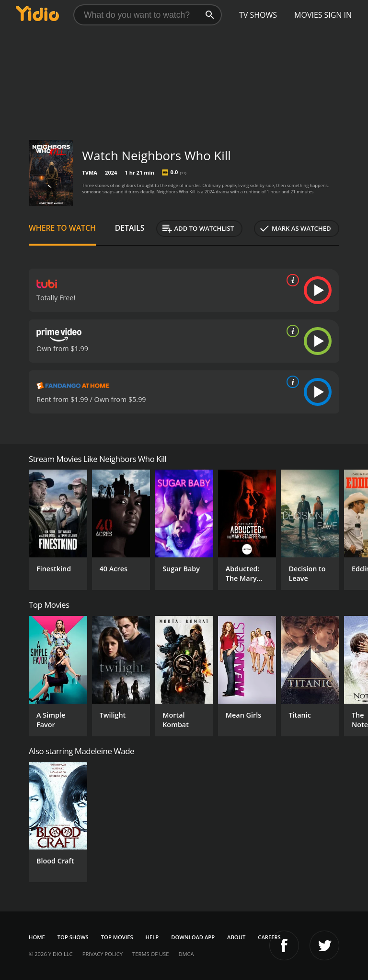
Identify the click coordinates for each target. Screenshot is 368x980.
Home (37, 937)
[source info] (291, 280)
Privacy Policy (103, 954)
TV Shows (258, 15)
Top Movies (117, 937)
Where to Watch (62, 228)
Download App (193, 937)
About (236, 937)
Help (152, 937)
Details (130, 228)
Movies (308, 15)
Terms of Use (150, 954)
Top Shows (73, 937)
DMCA (186, 954)
